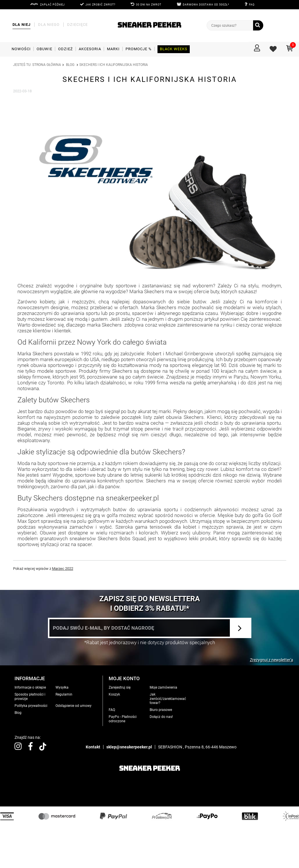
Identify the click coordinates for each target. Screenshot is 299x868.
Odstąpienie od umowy (74, 706)
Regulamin (64, 694)
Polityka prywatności (31, 706)
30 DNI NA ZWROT (149, 5)
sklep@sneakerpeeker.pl (129, 747)
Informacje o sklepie (30, 687)
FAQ (252, 5)
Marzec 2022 (63, 569)
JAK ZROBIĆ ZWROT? (100, 5)
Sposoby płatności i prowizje (30, 696)
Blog (70, 65)
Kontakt (93, 747)
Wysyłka (62, 687)
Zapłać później (52, 5)
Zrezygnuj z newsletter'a (272, 660)
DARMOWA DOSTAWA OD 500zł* (206, 5)
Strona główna (47, 65)
